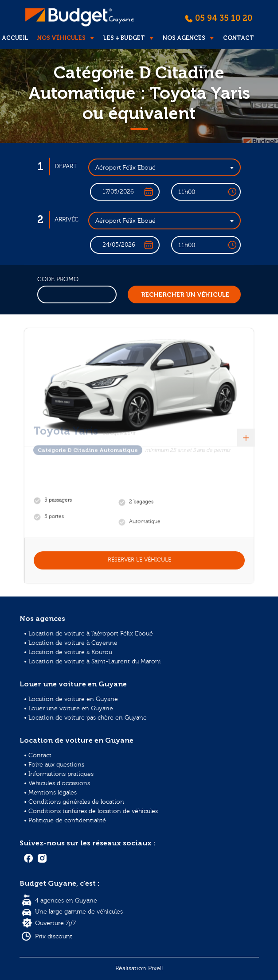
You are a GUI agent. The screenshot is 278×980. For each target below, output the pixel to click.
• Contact (42, 757)
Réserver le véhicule (139, 560)
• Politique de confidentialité (68, 820)
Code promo (58, 279)
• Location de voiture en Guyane (74, 698)
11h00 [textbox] (187, 192)
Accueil (15, 38)
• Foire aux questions (57, 766)
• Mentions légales (54, 793)
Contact (239, 38)
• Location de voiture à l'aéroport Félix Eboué (90, 635)
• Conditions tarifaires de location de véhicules (93, 811)
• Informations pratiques (62, 775)
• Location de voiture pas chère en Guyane (87, 716)
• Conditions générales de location (76, 802)
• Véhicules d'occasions (60, 784)
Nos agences (184, 38)
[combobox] (165, 167)
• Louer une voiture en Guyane (71, 707)
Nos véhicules (61, 38)
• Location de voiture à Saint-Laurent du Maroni (94, 662)
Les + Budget (124, 38)
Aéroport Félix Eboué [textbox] (125, 168)
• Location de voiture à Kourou (71, 653)
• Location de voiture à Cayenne (73, 644)
